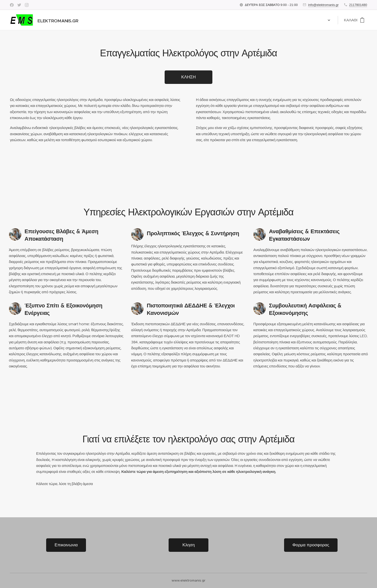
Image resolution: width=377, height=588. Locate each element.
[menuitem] (95, 20)
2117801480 (358, 5)
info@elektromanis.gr (323, 5)
